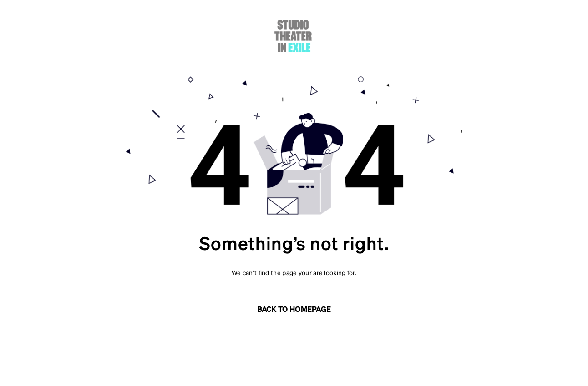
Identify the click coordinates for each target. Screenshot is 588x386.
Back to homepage (294, 309)
